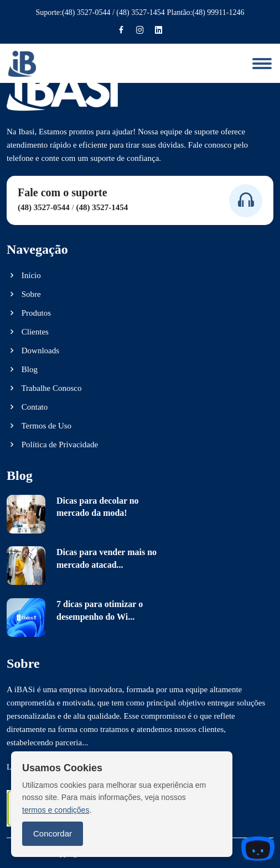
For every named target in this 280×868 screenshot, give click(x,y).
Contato (27, 407)
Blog (22, 369)
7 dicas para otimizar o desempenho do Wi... (100, 610)
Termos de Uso (39, 426)
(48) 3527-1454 (141, 12)
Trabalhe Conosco (44, 388)
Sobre (24, 294)
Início (24, 275)
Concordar (53, 833)
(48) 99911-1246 (219, 12)
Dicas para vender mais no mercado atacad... (107, 558)
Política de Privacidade (52, 445)
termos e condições (56, 810)
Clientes (28, 332)
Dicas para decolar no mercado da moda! (98, 507)
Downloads (33, 351)
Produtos (29, 313)
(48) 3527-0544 (86, 12)
